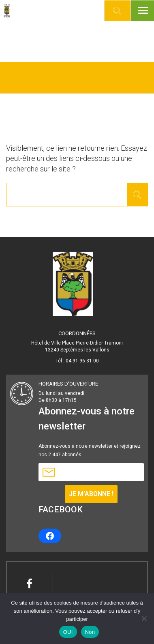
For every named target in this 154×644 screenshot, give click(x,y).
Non (90, 632)
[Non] (144, 618)
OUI (68, 632)
